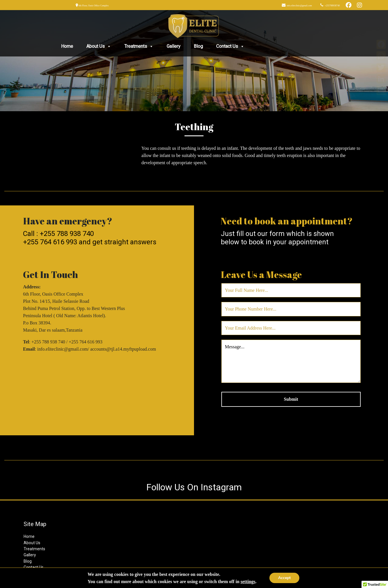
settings (248, 582)
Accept (284, 578)
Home (67, 46)
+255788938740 (332, 6)
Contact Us (230, 46)
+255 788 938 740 (67, 234)
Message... (291, 361)
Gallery (174, 46)
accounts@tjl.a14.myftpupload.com (123, 349)
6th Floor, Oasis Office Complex (93, 6)
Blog (198, 46)
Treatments (139, 46)
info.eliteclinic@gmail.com (299, 6)
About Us (99, 46)
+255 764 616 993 (50, 242)
